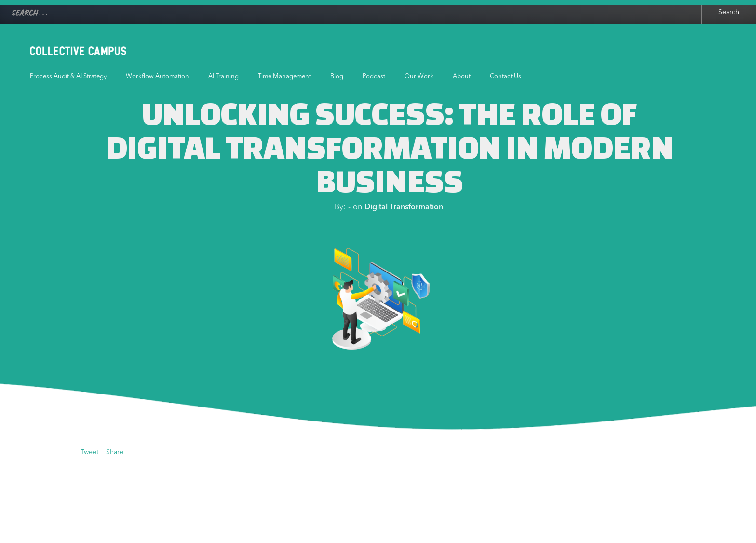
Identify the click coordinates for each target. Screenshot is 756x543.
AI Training (223, 76)
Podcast (374, 76)
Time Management (284, 76)
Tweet (89, 452)
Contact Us (506, 76)
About (462, 76)
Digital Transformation (404, 207)
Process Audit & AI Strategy (68, 76)
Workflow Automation (157, 76)
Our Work (419, 76)
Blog (337, 76)
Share (115, 452)
